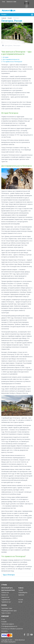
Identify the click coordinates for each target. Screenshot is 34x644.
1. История (5, 57)
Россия (21, 599)
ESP (27, 7)
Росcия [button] (4, 15)
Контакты (4, 631)
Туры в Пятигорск (9, 575)
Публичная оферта (8, 624)
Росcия (10, 18)
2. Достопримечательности (10, 59)
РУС (27, 3)
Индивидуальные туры (9, 611)
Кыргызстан (5, 597)
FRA (27, 5)
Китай (20, 602)
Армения (21, 595)
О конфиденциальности (9, 626)
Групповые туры (7, 608)
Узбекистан (5, 592)
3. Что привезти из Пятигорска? (12, 62)
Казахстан (5, 595)
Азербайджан (23, 592)
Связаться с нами (11, 2)
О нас (4, 2)
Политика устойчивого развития (12, 629)
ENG (26, 1)
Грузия (21, 590)
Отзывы (4, 622)
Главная (4, 18)
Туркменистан (6, 602)
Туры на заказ (6, 613)
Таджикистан (6, 599)
